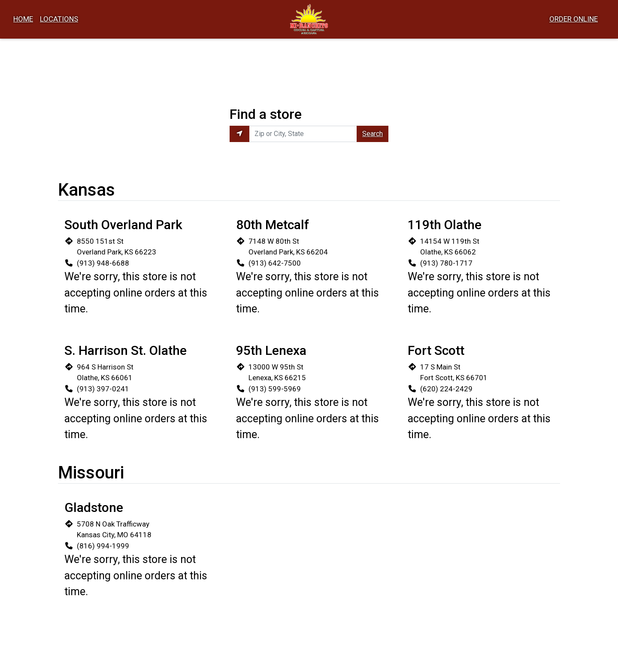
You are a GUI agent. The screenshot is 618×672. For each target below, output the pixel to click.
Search (373, 134)
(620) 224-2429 (446, 389)
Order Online (574, 19)
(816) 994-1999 (103, 546)
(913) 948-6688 (103, 263)
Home (23, 19)
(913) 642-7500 (275, 263)
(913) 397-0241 (103, 389)
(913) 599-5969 (275, 389)
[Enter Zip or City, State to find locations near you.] (303, 134)
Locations (59, 19)
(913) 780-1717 (446, 263)
